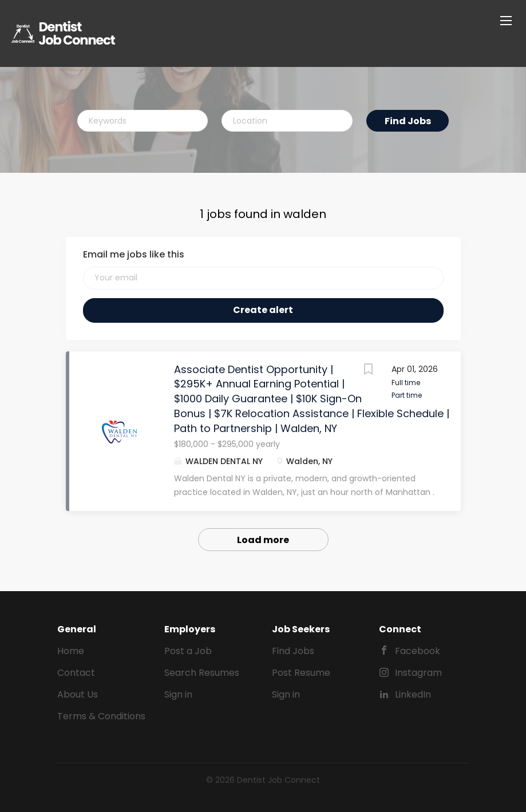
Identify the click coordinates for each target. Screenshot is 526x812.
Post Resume (301, 673)
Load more (263, 540)
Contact (76, 673)
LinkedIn (413, 694)
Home (71, 651)
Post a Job (188, 651)
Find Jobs (408, 121)
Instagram (418, 673)
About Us (78, 694)
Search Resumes (202, 673)
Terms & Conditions (101, 716)
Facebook (418, 651)
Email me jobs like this (134, 255)
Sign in (178, 694)
